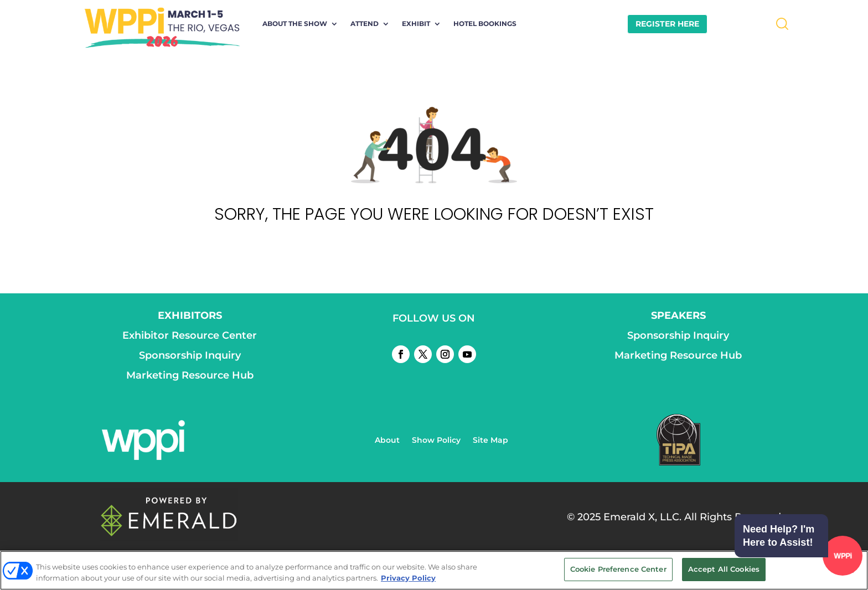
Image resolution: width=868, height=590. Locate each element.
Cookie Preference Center (618, 569)
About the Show (295, 24)
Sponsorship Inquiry (190, 355)
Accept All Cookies (724, 569)
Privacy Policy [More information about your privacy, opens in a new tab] (408, 578)
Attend (365, 24)
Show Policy (436, 441)
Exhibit (416, 24)
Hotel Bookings (485, 24)
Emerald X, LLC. (642, 517)
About (387, 441)
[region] (434, 570)
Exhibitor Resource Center (190, 335)
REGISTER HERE (667, 24)
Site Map (490, 441)
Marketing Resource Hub (190, 375)
